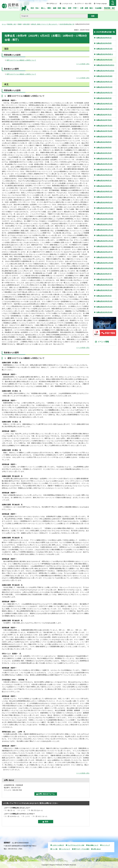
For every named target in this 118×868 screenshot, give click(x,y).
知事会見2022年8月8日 (104, 148)
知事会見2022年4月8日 (104, 43)
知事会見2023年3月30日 (104, 312)
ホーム (4, 24)
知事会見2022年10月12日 (105, 208)
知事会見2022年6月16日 (104, 109)
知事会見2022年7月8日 (104, 120)
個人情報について (93, 845)
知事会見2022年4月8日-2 (105, 54)
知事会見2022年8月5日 (104, 142)
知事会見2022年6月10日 (104, 104)
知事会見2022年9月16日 (104, 197)
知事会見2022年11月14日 (105, 235)
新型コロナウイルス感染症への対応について (21, 60)
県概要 (20, 24)
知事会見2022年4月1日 (104, 38)
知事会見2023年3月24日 (104, 307)
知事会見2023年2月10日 (104, 285)
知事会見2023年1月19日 (104, 164)
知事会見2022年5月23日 (104, 87)
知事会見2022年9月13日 (104, 192)
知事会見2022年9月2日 (104, 186)
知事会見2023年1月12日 (104, 159)
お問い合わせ (97, 849)
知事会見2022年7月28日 (104, 137)
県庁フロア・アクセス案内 (81, 849)
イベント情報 (103, 342)
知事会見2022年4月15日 (104, 49)
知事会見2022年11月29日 (105, 263)
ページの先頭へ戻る (83, 64)
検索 (113, 4)
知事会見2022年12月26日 (105, 268)
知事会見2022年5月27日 (104, 93)
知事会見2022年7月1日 (104, 115)
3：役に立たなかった (36, 810)
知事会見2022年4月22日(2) (105, 71)
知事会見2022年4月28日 (104, 76)
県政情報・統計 (12, 24)
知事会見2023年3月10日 (104, 301)
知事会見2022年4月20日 (104, 60)
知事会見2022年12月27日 (105, 279)
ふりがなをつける (67, 4)
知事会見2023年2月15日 (104, 290)
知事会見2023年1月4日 (104, 153)
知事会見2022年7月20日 (104, 131)
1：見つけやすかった (12, 816)
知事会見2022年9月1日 (104, 181)
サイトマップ (106, 845)
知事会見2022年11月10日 (105, 230)
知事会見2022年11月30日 (105, 246)
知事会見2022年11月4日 (104, 225)
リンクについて (66, 849)
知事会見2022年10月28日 (105, 219)
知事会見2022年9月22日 (104, 203)
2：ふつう (22, 810)
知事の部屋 (26, 24)
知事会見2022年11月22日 (105, 241)
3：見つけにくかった (40, 816)
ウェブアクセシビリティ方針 (76, 845)
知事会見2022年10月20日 (105, 214)
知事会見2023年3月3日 (104, 296)
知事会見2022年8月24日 (104, 175)
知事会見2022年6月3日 (104, 98)
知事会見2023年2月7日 (104, 274)
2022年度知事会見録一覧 (67, 24)
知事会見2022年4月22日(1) (105, 65)
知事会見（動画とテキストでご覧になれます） (45, 24)
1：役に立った (10, 810)
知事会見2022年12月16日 (105, 257)
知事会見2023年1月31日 (104, 170)
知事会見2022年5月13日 (104, 82)
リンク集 (55, 849)
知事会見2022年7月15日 (104, 126)
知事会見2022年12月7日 (104, 252)
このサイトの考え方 (58, 845)
